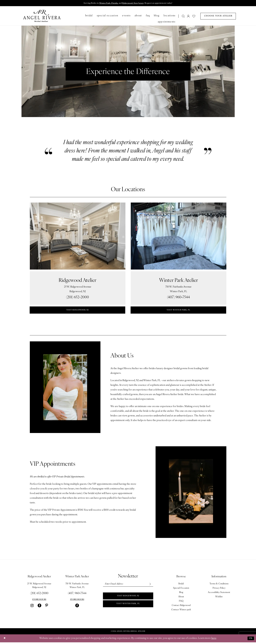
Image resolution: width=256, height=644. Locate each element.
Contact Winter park (181, 611)
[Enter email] (128, 586)
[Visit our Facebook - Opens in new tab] (39, 607)
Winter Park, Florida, (105, 4)
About (181, 598)
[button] (189, 17)
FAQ (181, 603)
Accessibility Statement (219, 594)
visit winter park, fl (178, 311)
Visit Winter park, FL (128, 608)
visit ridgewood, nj (78, 311)
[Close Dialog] (5, 640)
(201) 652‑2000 (77, 298)
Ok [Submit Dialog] (250, 640)
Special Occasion (181, 590)
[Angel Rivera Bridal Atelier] (42, 16)
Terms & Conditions (219, 585)
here (214, 640)
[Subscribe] (149, 586)
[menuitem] (182, 17)
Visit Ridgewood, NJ (128, 599)
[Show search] (183, 17)
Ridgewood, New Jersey (134, 4)
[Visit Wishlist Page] (194, 17)
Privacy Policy (219, 590)
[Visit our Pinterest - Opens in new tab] (47, 607)
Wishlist (219, 598)
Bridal (181, 585)
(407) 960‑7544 (178, 298)
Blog (181, 594)
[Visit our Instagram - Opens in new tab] (32, 607)
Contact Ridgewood (181, 607)
